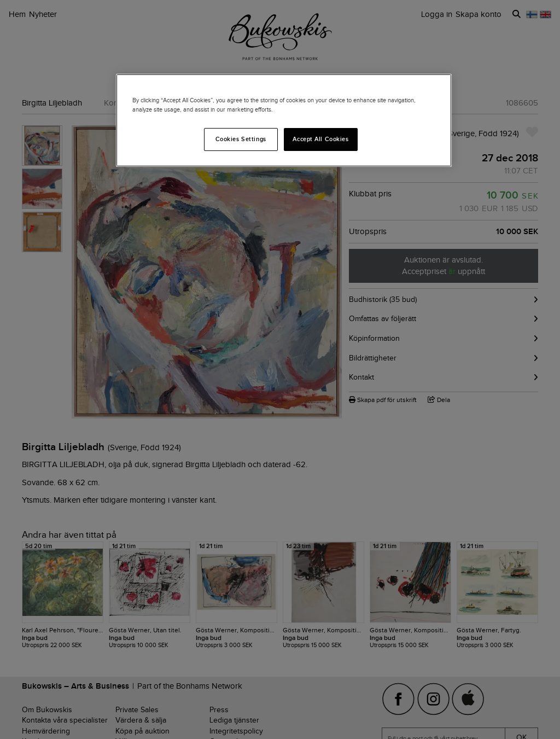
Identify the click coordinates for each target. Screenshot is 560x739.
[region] (284, 120)
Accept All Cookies (320, 139)
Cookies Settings (241, 139)
